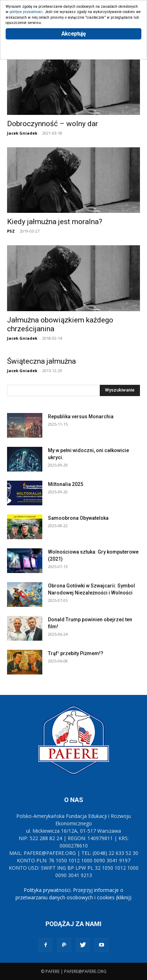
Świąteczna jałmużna (41, 361)
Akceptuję (73, 34)
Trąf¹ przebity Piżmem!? (76, 653)
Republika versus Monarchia (81, 417)
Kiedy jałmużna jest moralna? (55, 222)
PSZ (11, 231)
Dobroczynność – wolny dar (53, 124)
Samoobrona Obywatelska (78, 518)
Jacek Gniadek (22, 133)
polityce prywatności (26, 12)
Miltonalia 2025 (66, 484)
